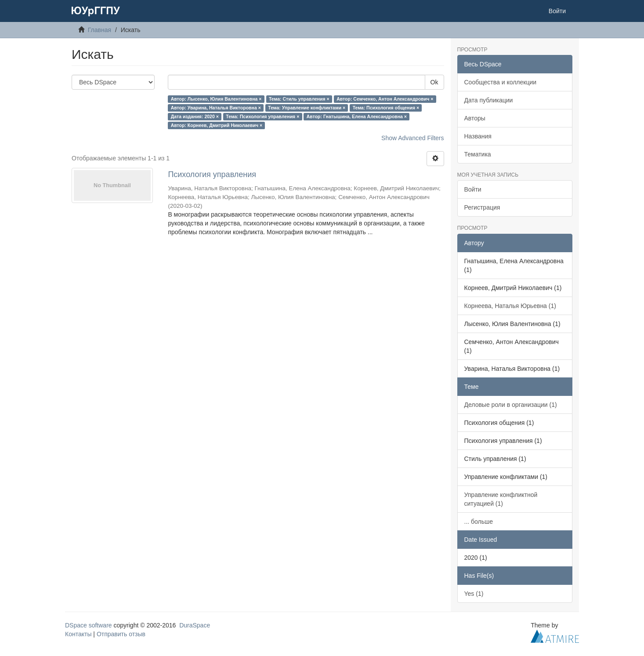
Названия (478, 136)
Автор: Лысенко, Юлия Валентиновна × (216, 99)
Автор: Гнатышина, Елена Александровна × (357, 116)
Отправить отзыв (121, 634)
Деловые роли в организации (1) (511, 405)
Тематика (478, 154)
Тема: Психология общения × (386, 108)
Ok (434, 82)
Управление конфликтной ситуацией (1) (501, 499)
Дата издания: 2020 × (195, 116)
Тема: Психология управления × (262, 116)
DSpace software (89, 625)
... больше (479, 522)
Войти (473, 189)
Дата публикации (489, 100)
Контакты (78, 634)
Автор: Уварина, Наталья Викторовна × (216, 108)
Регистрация (482, 207)
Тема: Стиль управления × (299, 99)
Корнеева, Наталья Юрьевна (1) (510, 306)
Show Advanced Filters (412, 138)
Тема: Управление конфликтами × (307, 108)
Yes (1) (474, 594)
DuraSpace (195, 625)
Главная (99, 30)
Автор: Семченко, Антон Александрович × (385, 99)
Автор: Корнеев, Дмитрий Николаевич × (217, 125)
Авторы (475, 118)
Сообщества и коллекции (501, 82)
